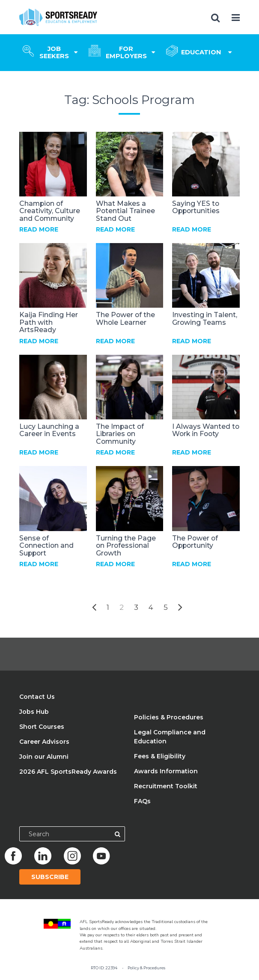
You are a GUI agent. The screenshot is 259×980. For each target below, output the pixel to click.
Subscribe (50, 877)
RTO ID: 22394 (104, 968)
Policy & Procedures (146, 968)
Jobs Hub (34, 712)
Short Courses (42, 727)
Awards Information (166, 771)
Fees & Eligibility (160, 756)
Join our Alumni (44, 757)
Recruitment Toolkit (166, 786)
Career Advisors (44, 742)
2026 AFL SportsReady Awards (68, 772)
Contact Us (37, 697)
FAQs (142, 801)
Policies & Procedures (169, 717)
